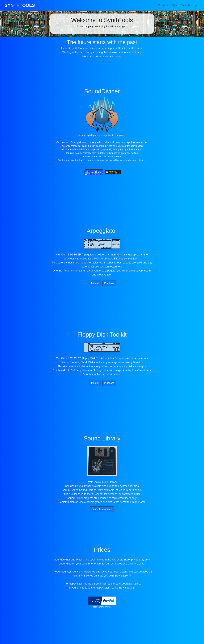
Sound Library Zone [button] (102, 509)
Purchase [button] (109, 283)
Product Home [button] (94, 172)
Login (195, 5)
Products (163, 5)
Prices (175, 5)
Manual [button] (95, 283)
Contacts (185, 5)
